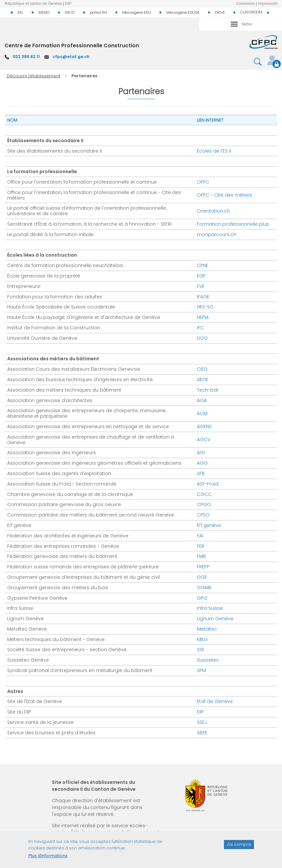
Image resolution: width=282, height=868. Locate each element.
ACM (202, 413)
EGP (201, 276)
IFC (200, 328)
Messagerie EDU (137, 12)
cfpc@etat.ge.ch (71, 57)
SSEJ (202, 722)
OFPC (203, 182)
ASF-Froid (208, 484)
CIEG (202, 369)
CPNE (203, 265)
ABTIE (203, 380)
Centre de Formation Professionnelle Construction (72, 45)
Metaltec (207, 629)
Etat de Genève (215, 701)
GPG (202, 598)
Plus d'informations (48, 859)
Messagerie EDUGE (183, 12)
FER (200, 546)
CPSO (203, 515)
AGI (201, 453)
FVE (201, 286)
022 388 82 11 (26, 57)
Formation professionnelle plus (233, 224)
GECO (70, 12)
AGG (202, 463)
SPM (201, 670)
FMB (201, 556)
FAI (200, 536)
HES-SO (205, 307)
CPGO (204, 504)
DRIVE (220, 12)
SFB (201, 473)
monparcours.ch (217, 234)
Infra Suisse (210, 608)
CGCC (204, 494)
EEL (20, 12)
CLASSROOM (251, 12)
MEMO (44, 12)
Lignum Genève (215, 619)
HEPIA (203, 317)
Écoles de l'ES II (214, 151)
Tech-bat (208, 390)
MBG (202, 639)
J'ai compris (239, 848)
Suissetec (208, 660)
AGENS (204, 427)
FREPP (203, 567)
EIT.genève (209, 525)
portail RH (98, 12)
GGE (202, 577)
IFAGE (203, 297)
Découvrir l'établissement (34, 76)
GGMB (204, 588)
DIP (200, 712)
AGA (202, 400)
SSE (201, 650)
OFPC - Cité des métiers (225, 195)
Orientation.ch (213, 211)
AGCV (204, 440)
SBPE (202, 733)
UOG (202, 338)
